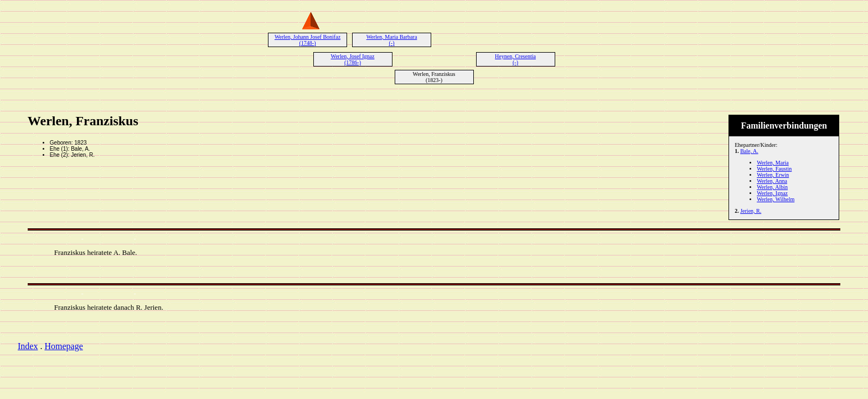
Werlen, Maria (773, 163)
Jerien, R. (751, 211)
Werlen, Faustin (774, 169)
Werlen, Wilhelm (776, 199)
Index (28, 346)
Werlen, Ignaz (772, 193)
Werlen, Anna (772, 181)
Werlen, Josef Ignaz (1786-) (353, 59)
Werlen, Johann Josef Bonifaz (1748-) (308, 40)
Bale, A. (749, 151)
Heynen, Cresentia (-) (515, 59)
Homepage (63, 346)
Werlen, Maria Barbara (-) (392, 40)
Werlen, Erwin (773, 175)
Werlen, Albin (772, 187)
